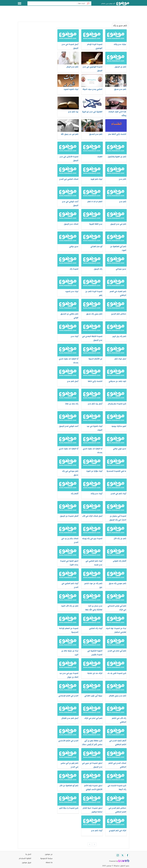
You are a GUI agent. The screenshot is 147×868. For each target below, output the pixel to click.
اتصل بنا (28, 854)
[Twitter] (123, 855)
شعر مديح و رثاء (120, 26)
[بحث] (88, 3)
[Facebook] (127, 855)
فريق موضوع (27, 863)
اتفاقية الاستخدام (25, 858)
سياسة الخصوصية (46, 858)
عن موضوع (49, 854)
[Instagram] (118, 855)
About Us (49, 863)
